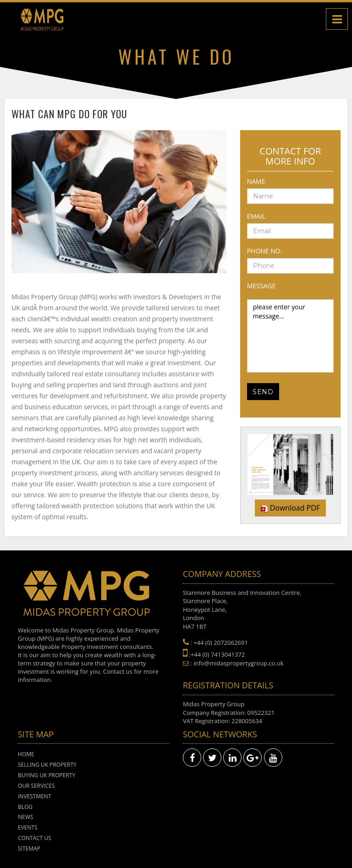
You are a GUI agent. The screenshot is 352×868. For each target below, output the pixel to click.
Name (256, 181)
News (25, 817)
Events (28, 827)
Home (26, 754)
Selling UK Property (47, 765)
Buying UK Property (47, 775)
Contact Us (35, 838)
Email (256, 216)
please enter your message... (290, 336)
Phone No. (265, 251)
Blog (25, 807)
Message (261, 286)
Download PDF (295, 508)
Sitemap (29, 849)
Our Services (36, 786)
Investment (35, 796)
